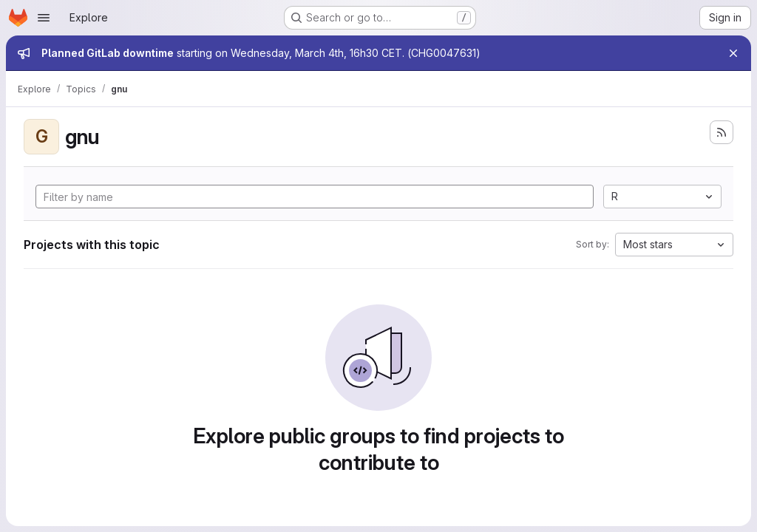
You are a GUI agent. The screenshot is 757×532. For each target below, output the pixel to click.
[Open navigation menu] (44, 18)
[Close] (733, 53)
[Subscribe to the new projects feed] (722, 132)
